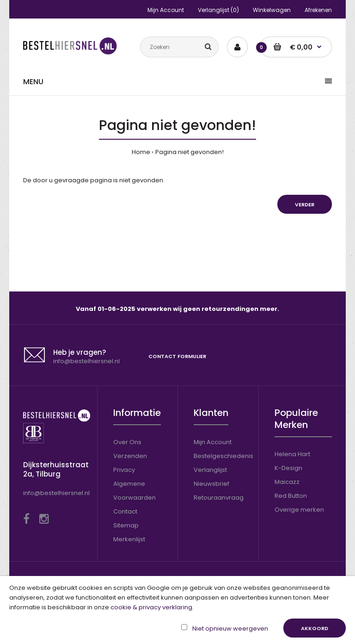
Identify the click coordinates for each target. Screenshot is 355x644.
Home (141, 152)
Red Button (291, 496)
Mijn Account (166, 10)
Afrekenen (318, 10)
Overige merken (299, 510)
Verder (305, 204)
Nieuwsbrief (211, 484)
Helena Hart (292, 454)
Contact (125, 511)
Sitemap (126, 525)
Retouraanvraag (219, 498)
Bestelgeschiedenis (223, 456)
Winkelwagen (272, 10)
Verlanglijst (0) (218, 10)
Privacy (124, 470)
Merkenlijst (129, 539)
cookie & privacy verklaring (151, 607)
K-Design (288, 468)
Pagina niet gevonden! (190, 152)
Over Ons (127, 442)
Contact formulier (177, 356)
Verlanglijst (210, 470)
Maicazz (287, 482)
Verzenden (130, 456)
